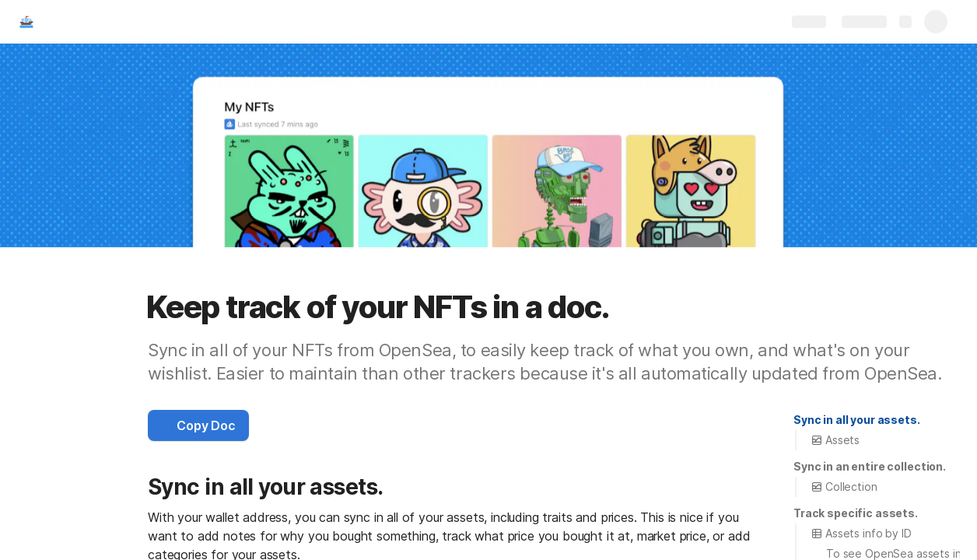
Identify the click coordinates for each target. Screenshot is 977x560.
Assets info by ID (861, 533)
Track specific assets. (856, 513)
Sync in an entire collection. (870, 466)
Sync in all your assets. (857, 420)
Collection (844, 486)
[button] (198, 425)
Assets (835, 440)
